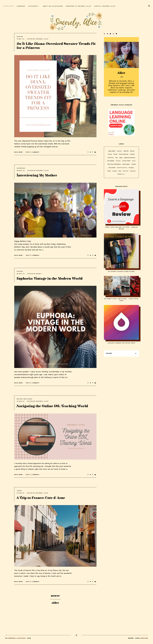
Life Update (111, 161)
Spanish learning (122, 168)
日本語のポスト (121, 174)
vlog (120, 171)
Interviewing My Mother (37, 175)
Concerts (119, 151)
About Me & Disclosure (53, 6)
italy (117, 158)
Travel (19, 491)
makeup (118, 161)
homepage (21, 6)
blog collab (112, 151)
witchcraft (126, 171)
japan (121, 158)
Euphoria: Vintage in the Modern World (50, 279)
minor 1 (39, 274)
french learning (124, 154)
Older (55, 603)
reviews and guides (24, 399)
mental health (126, 161)
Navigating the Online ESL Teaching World (52, 406)
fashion (20, 37)
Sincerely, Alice (42, 39)
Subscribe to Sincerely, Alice (78, 6)
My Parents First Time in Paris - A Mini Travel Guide (121, 300)
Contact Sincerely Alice (105, 6)
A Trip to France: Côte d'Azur (41, 498)
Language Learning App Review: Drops (121, 343)
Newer (55, 596)
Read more (19, 152)
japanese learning (130, 158)
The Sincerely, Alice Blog (15, 638)
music (134, 161)
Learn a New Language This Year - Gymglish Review (121, 228)
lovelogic (144, 638)
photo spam (126, 164)
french (116, 154)
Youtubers (133, 171)
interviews (21, 168)
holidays (132, 154)
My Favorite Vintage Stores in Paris (121, 272)
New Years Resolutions (114, 164)
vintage (115, 171)
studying (131, 168)
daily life (126, 151)
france (110, 154)
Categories (33, 6)
